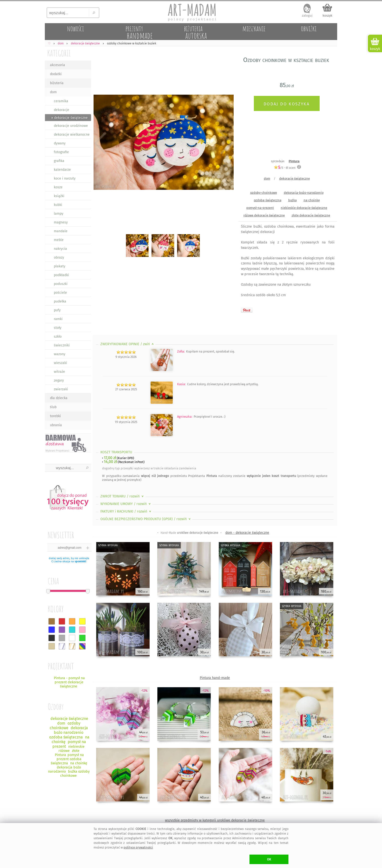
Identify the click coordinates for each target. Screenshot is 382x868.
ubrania (56, 425)
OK (269, 859)
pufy (57, 310)
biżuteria (57, 83)
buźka (292, 200)
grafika (59, 161)
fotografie (61, 152)
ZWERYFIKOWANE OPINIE (128, 344)
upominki (80, 561)
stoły (58, 328)
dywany (60, 143)
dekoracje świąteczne (295, 178)
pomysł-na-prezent (260, 208)
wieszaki (60, 363)
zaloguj (307, 15)
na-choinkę (312, 200)
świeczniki (62, 345)
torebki (55, 416)
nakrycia (60, 249)
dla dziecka (59, 398)
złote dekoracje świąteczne (311, 215)
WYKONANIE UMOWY (126, 504)
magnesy (61, 222)
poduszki (61, 284)
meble (59, 240)
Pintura (294, 161)
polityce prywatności (138, 847)
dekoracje (62, 110)
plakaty (60, 266)
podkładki (61, 275)
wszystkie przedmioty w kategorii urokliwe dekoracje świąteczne (215, 820)
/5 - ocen (285, 168)
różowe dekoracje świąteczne (264, 215)
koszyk (327, 15)
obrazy (59, 257)
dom (53, 92)
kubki (58, 205)
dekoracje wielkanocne (72, 135)
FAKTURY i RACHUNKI (126, 511)
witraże (59, 372)
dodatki (56, 74)
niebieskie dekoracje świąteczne (304, 208)
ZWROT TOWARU (122, 496)
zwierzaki (61, 389)
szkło (58, 337)
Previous (100, 143)
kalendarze (62, 170)
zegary (59, 380)
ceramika (61, 101)
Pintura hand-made (215, 678)
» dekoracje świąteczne (69, 118)
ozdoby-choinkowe (264, 193)
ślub (53, 407)
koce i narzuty (65, 178)
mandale (61, 231)
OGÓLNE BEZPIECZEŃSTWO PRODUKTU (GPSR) (146, 519)
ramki (58, 319)
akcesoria (57, 65)
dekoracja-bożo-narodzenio (304, 193)
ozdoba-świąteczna (268, 200)
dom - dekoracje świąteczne (247, 533)
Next (226, 143)
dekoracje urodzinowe (71, 126)
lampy (59, 214)
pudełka (60, 301)
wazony (60, 354)
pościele (60, 293)
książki (59, 196)
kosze (58, 187)
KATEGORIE (59, 53)
